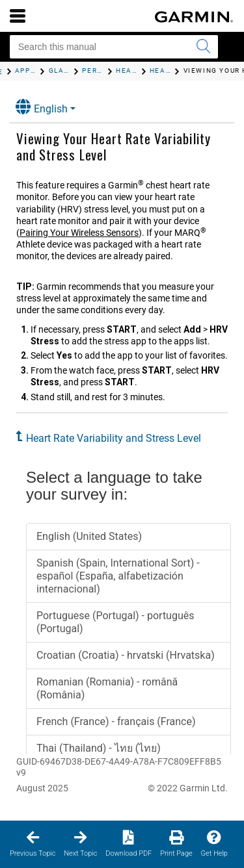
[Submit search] (203, 47)
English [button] (42, 107)
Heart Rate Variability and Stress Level (114, 438)
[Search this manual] (114, 47)
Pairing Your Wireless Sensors (79, 233)
